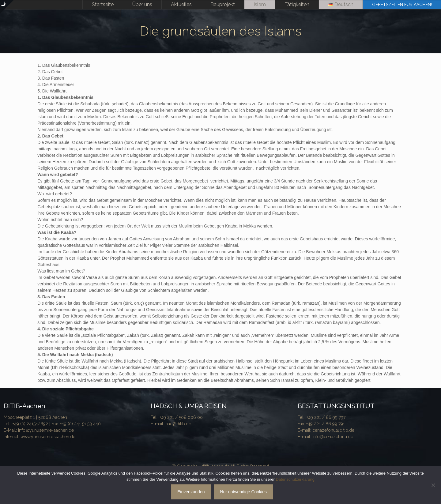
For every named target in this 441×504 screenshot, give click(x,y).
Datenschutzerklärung (295, 479)
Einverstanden (191, 492)
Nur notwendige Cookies (243, 492)
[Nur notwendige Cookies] (433, 485)
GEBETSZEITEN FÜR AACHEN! (402, 5)
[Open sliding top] (7, 7)
